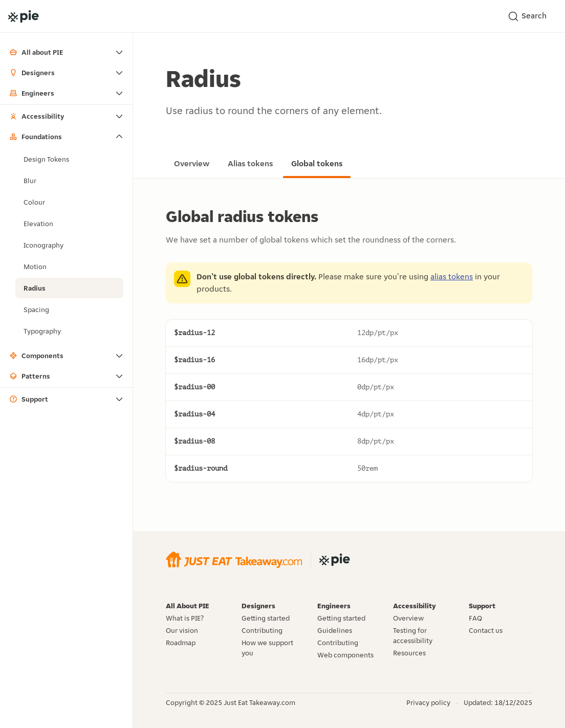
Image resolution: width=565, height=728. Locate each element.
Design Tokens (46, 159)
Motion (35, 267)
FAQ (475, 618)
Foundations (36, 137)
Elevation (38, 224)
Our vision (182, 630)
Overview (408, 618)
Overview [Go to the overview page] (192, 163)
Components (36, 356)
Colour (34, 202)
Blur (30, 181)
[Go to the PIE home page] (24, 16)
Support (29, 399)
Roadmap (181, 643)
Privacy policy (428, 702)
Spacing (36, 310)
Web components (345, 655)
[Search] (530, 16)
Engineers (32, 93)
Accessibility (37, 116)
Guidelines (335, 630)
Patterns (30, 376)
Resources (409, 653)
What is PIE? (185, 618)
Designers (32, 73)
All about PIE (36, 52)
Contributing (262, 630)
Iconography (44, 245)
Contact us (486, 630)
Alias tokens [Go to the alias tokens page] (250, 163)
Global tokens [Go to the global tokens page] (317, 163)
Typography (42, 331)
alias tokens (452, 277)
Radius (35, 288)
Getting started (266, 618)
